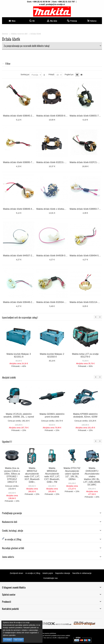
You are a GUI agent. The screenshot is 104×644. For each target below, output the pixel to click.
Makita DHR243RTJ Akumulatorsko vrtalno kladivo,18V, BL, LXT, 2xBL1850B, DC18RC (92, 476)
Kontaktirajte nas (51, 578)
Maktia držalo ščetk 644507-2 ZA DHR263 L (25, 255)
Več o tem (18, 640)
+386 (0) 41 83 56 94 (41, 2)
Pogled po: (69, 75)
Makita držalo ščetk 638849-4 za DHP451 (23, 209)
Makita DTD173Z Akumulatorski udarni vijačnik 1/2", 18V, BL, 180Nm (72, 474)
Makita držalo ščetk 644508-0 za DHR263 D (58, 255)
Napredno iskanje (63, 573)
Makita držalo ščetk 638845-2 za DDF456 (23, 116)
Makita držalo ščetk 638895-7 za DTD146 (23, 162)
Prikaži (51, 75)
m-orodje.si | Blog (33, 573)
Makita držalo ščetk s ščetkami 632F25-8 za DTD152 (62, 209)
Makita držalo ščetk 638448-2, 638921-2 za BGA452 (29, 302)
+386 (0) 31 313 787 (66, 2)
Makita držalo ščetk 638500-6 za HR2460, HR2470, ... (63, 116)
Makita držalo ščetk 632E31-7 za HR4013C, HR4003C (63, 162)
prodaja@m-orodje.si (55, 4)
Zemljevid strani (16, 573)
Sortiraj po (25, 75)
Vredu (8, 640)
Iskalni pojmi (48, 573)
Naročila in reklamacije (82, 573)
